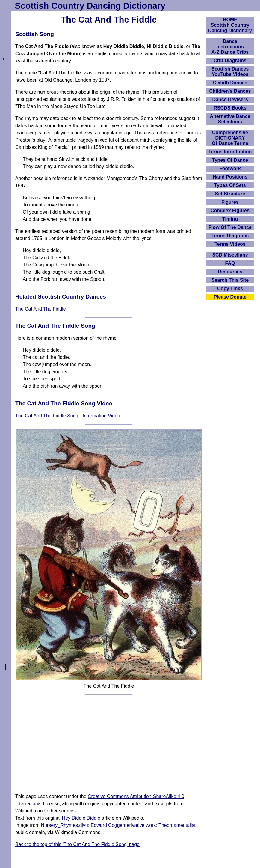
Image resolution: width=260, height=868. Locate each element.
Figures (230, 202)
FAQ (230, 263)
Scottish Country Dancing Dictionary (90, 6)
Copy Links (230, 288)
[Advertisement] (109, 741)
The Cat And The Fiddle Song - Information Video (68, 416)
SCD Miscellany (230, 255)
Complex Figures (230, 210)
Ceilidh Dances (230, 83)
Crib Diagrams (230, 60)
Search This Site (230, 280)
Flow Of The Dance (230, 227)
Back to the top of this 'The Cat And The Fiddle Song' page (77, 844)
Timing (230, 219)
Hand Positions (230, 177)
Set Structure (230, 194)
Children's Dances (230, 91)
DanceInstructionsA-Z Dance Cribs (230, 47)
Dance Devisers (230, 99)
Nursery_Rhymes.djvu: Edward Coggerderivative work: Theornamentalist (118, 825)
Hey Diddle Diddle (81, 818)
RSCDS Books (230, 108)
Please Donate (230, 297)
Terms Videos (230, 244)
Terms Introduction (230, 152)
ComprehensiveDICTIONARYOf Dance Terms (230, 138)
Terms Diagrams (230, 236)
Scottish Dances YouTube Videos (230, 72)
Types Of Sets (230, 185)
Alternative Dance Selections (230, 119)
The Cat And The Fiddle (41, 309)
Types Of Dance (230, 160)
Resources (230, 272)
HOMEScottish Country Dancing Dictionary (230, 25)
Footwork (230, 168)
